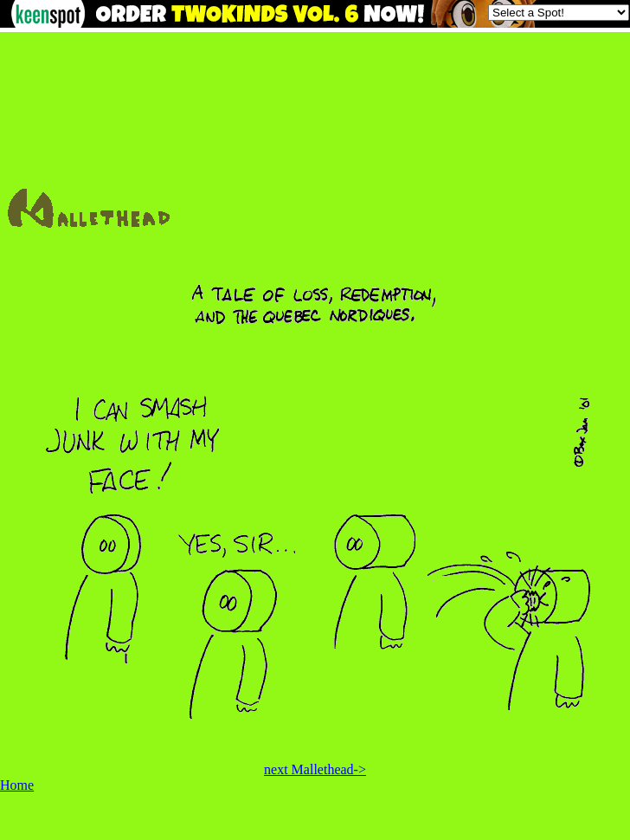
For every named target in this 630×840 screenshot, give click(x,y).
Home (17, 785)
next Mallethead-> (315, 769)
